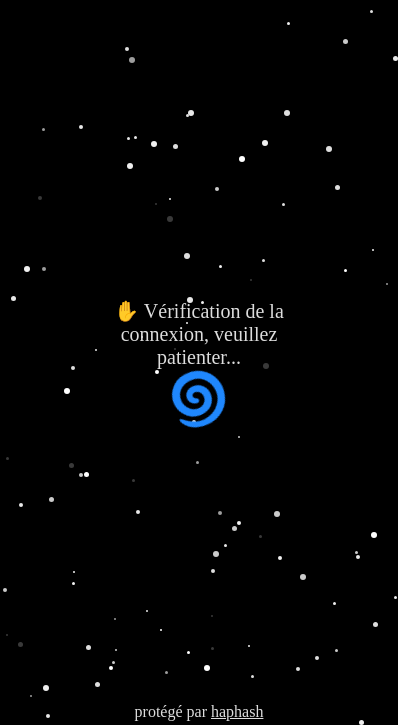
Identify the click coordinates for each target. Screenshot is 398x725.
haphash (237, 711)
